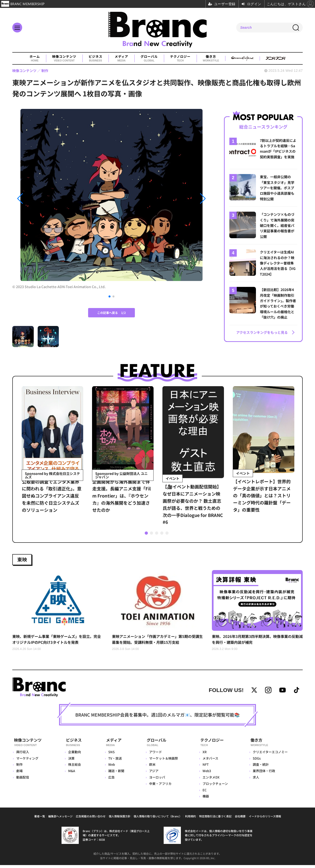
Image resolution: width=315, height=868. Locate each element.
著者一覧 (40, 819)
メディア (121, 59)
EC (204, 793)
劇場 (19, 774)
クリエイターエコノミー (270, 755)
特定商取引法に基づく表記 (215, 819)
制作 (19, 768)
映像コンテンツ (64, 59)
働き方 (211, 59)
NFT (205, 768)
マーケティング (27, 761)
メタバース (210, 761)
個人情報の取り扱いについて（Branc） (158, 819)
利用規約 (190, 819)
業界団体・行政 (264, 774)
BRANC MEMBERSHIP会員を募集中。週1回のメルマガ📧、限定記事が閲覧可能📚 (157, 719)
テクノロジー (180, 59)
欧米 (152, 768)
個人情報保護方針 (120, 819)
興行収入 (23, 755)
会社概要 (240, 819)
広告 (110, 780)
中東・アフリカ (160, 787)
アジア (153, 774)
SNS (110, 755)
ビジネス (95, 59)
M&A (72, 774)
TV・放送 (114, 761)
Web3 (206, 774)
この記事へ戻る (111, 313)
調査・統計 (260, 768)
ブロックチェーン (215, 787)
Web (111, 768)
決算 (72, 761)
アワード (155, 755)
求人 (256, 780)
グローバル (149, 59)
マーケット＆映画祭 (163, 761)
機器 (205, 799)
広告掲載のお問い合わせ (91, 819)
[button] (42, 199)
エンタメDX (211, 780)
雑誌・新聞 (115, 774)
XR (204, 755)
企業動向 (75, 755)
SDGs (256, 761)
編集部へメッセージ (60, 819)
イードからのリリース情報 (265, 819)
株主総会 (75, 768)
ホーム (35, 59)
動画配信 (23, 780)
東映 (23, 559)
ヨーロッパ (156, 780)
